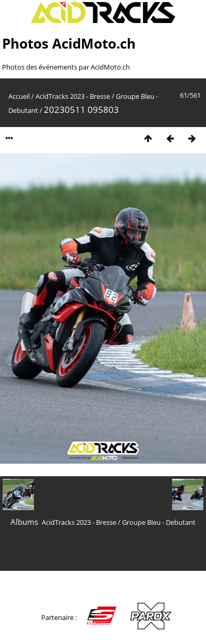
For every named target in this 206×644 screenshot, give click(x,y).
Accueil (19, 96)
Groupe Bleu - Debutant (159, 522)
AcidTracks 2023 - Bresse (73, 96)
